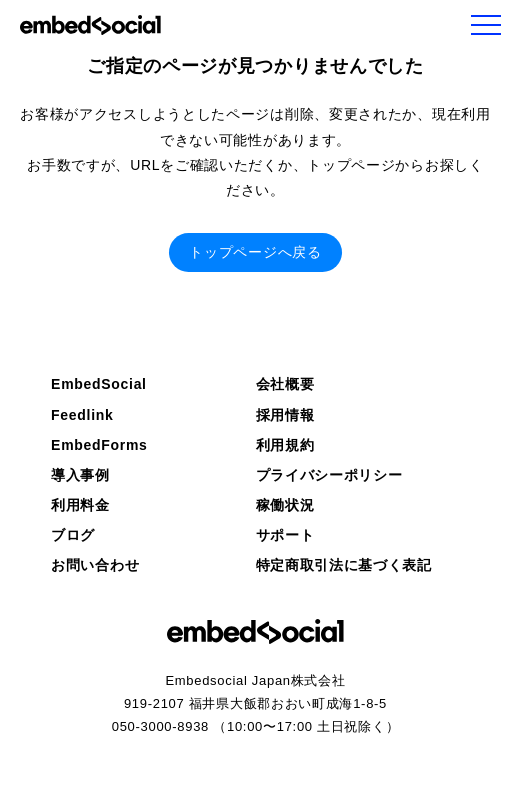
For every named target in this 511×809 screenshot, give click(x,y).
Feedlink (82, 415)
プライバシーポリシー (329, 475)
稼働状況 (285, 505)
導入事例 (80, 475)
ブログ (73, 535)
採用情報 (285, 415)
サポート (285, 535)
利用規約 (285, 445)
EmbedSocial (99, 384)
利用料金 (80, 505)
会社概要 (285, 384)
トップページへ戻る (255, 252)
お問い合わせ (95, 565)
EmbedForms (99, 445)
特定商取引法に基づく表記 (344, 565)
